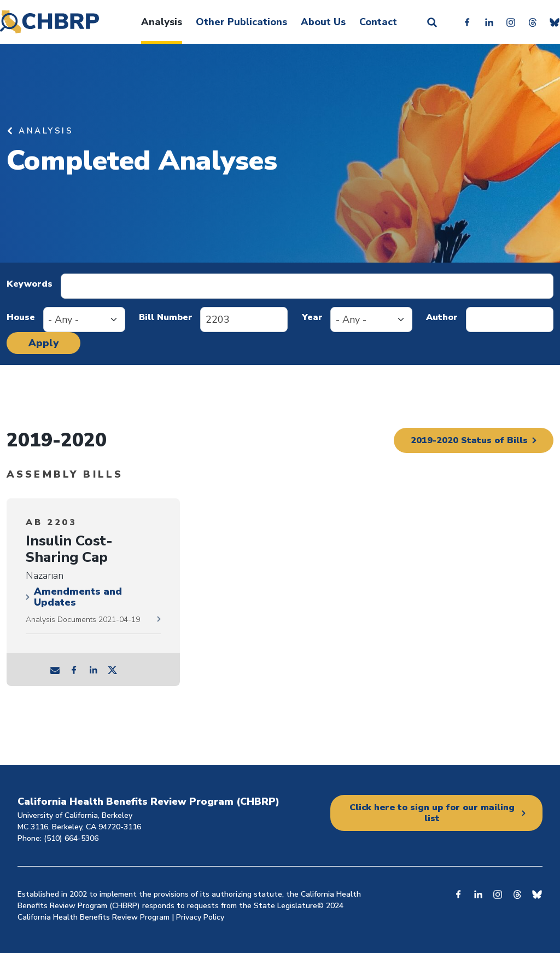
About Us (323, 22)
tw (113, 670)
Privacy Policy (200, 917)
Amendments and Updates (78, 597)
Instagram (511, 22)
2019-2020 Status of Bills (464, 440)
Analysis (162, 22)
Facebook (467, 22)
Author (442, 317)
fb (74, 670)
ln (94, 670)
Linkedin (489, 22)
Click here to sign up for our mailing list (432, 813)
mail (55, 670)
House (21, 317)
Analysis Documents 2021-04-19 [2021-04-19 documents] (83, 620)
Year (312, 317)
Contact (378, 22)
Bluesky (555, 22)
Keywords (30, 284)
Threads (533, 22)
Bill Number (166, 317)
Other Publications (241, 22)
